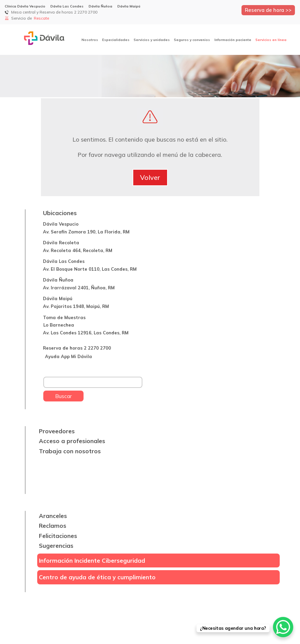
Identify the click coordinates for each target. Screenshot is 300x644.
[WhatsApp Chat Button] (283, 627)
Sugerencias (56, 546)
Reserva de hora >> (268, 10)
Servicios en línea (271, 40)
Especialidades (116, 40)
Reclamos (53, 526)
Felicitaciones (58, 536)
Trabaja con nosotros (70, 451)
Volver (150, 177)
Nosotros (90, 40)
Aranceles (53, 516)
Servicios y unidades (152, 40)
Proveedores (57, 431)
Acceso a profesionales (72, 441)
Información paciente (233, 40)
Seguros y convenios (192, 40)
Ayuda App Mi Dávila (68, 356)
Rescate (42, 18)
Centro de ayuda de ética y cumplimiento (97, 577)
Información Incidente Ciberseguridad (92, 560)
